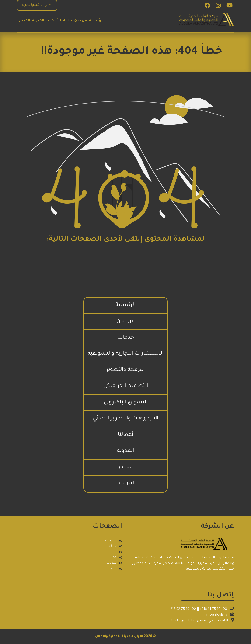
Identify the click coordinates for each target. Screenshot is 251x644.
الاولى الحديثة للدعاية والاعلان (119, 637)
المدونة (38, 21)
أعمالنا (52, 21)
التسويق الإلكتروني (126, 403)
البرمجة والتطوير (126, 370)
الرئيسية (96, 21)
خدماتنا (66, 21)
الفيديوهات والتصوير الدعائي (126, 419)
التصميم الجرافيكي (126, 386)
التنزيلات (125, 483)
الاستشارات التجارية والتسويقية (125, 354)
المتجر (25, 21)
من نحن (80, 21)
